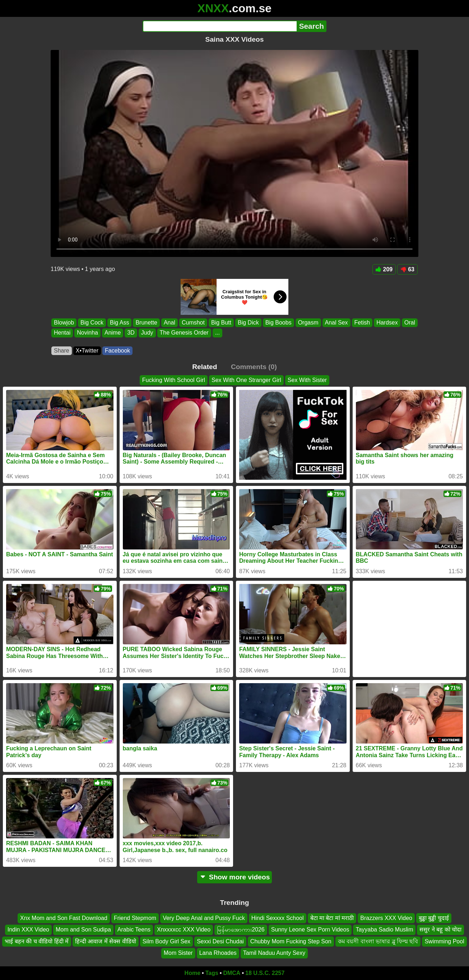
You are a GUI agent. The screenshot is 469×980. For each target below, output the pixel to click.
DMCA (232, 973)
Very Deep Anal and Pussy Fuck (204, 918)
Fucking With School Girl (174, 380)
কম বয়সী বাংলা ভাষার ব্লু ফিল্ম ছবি (378, 941)
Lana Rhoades (218, 953)
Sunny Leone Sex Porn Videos (310, 930)
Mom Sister (178, 953)
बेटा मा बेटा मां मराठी (332, 918)
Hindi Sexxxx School (278, 918)
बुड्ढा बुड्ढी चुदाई (434, 918)
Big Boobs (278, 323)
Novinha (87, 333)
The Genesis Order (184, 333)
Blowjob (64, 323)
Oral (410, 323)
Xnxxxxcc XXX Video (184, 930)
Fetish (362, 323)
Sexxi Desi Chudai (220, 941)
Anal (170, 323)
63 (407, 269)
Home (192, 973)
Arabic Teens (134, 930)
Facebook (117, 351)
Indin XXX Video (28, 930)
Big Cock (92, 323)
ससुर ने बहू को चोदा (440, 930)
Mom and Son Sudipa (83, 930)
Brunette (146, 323)
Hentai (62, 333)
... (217, 333)
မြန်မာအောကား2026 (241, 930)
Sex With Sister (307, 380)
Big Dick (248, 323)
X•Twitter (87, 351)
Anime (113, 333)
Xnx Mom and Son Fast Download (64, 918)
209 (384, 269)
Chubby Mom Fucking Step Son (291, 941)
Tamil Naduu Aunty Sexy (274, 953)
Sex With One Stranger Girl (246, 380)
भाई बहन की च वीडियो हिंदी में (37, 941)
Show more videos (235, 877)
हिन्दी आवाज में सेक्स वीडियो (106, 941)
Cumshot (193, 323)
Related (205, 367)
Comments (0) (254, 367)
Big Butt (221, 323)
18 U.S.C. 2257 (265, 973)
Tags (212, 973)
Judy (147, 333)
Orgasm (308, 323)
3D (131, 333)
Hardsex (387, 323)
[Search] (220, 26)
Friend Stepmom (135, 918)
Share (62, 351)
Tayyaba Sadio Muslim (384, 930)
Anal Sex (336, 323)
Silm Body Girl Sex (166, 941)
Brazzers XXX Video (386, 918)
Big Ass (119, 323)
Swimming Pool (444, 941)
